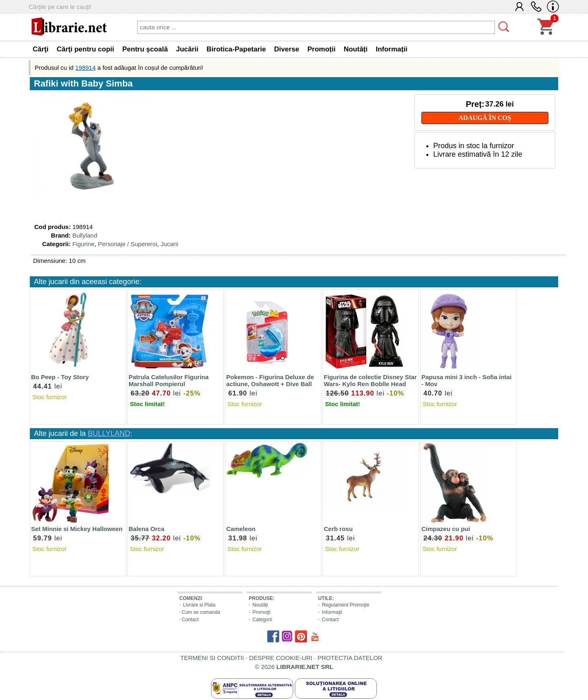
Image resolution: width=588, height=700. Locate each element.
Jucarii (169, 244)
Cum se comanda (201, 612)
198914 (85, 68)
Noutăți (260, 605)
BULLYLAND (109, 433)
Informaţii (332, 612)
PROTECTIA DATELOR (350, 658)
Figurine (83, 244)
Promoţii (261, 612)
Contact (190, 620)
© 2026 (294, 667)
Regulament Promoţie (345, 605)
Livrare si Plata (199, 605)
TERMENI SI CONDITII (212, 658)
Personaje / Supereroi (128, 244)
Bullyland (85, 235)
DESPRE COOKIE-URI (281, 658)
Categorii (262, 620)
